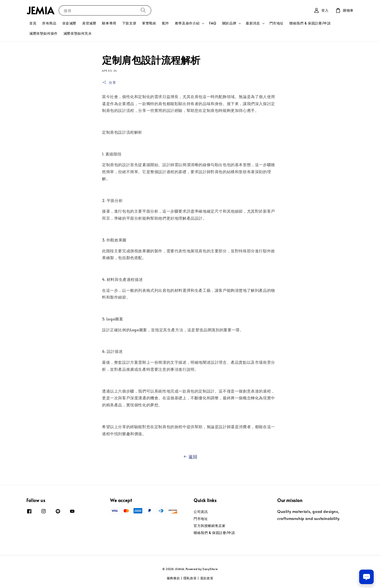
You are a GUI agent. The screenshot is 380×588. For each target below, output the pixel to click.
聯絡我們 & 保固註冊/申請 (310, 23)
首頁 (33, 23)
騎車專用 (109, 23)
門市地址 (277, 23)
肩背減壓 (89, 23)
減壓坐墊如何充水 (78, 33)
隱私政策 (190, 578)
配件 (166, 23)
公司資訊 (201, 512)
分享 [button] (109, 82)
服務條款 (173, 578)
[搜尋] (143, 10)
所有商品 (49, 23)
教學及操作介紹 (187, 23)
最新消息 (253, 23)
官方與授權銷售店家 (210, 526)
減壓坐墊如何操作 (44, 33)
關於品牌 (229, 23)
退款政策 (207, 578)
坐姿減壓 (69, 23)
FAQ (213, 23)
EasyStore (210, 569)
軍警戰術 (149, 23)
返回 (190, 457)
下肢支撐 (129, 23)
